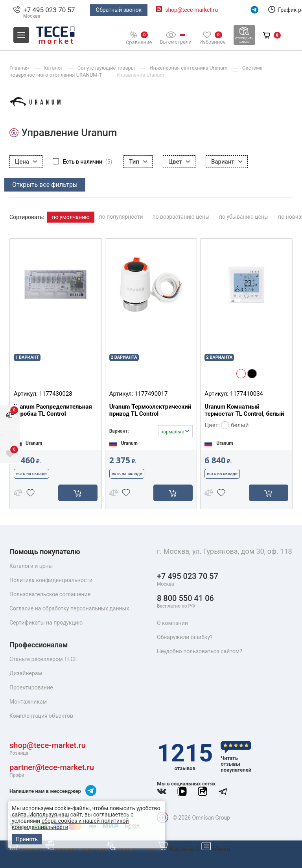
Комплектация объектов (41, 716)
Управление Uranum (140, 75)
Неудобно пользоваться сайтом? (200, 651)
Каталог (54, 68)
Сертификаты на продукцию (46, 623)
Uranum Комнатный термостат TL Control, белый (244, 410)
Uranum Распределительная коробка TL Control (53, 410)
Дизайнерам (26, 673)
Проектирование (31, 687)
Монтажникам (28, 702)
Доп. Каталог (133, 849)
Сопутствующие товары (107, 68)
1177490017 (151, 394)
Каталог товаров (76, 849)
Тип (138, 162)
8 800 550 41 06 (185, 602)
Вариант (227, 162)
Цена (26, 162)
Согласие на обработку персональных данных (69, 608)
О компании (172, 623)
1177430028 (55, 394)
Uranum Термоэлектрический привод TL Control (150, 410)
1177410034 (247, 394)
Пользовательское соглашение (50, 594)
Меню (216, 849)
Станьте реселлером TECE (43, 659)
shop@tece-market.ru (192, 10)
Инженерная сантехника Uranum (189, 68)
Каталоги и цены (31, 566)
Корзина (179, 849)
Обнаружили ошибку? (185, 637)
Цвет (179, 162)
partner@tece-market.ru (52, 771)
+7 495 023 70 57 (49, 10)
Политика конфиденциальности (51, 580)
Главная (27, 849)
